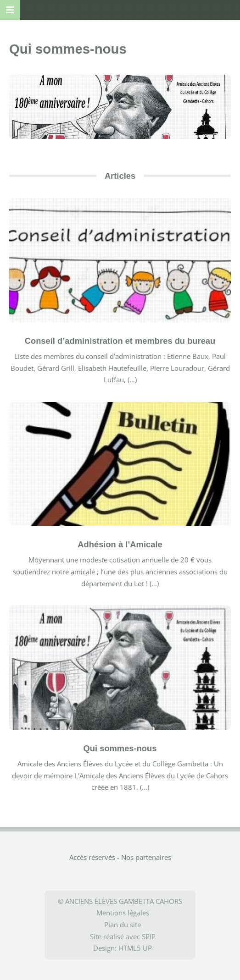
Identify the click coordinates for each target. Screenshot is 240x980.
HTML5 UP (135, 948)
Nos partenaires (146, 857)
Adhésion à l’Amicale (120, 544)
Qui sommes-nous (120, 748)
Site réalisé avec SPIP (123, 936)
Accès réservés (92, 857)
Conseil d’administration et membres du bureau (120, 341)
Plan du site (123, 925)
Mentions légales (123, 913)
